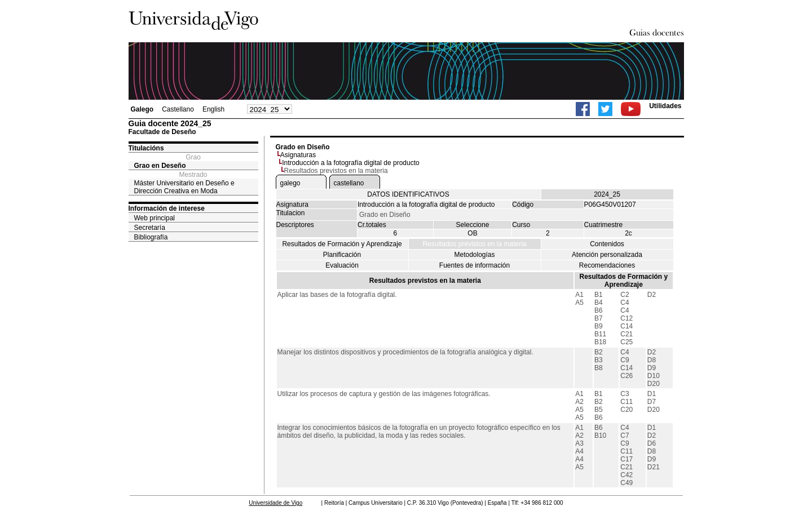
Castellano (178, 109)
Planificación (342, 255)
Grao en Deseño (160, 166)
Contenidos (607, 244)
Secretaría (150, 228)
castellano (349, 183)
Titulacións (146, 148)
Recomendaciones (607, 265)
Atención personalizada (607, 255)
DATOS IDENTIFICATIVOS (408, 194)
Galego (142, 109)
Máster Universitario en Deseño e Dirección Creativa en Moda (184, 187)
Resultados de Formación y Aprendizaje (342, 244)
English (213, 109)
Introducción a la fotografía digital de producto (351, 163)
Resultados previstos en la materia (474, 244)
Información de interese (167, 208)
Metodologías (474, 255)
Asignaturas (298, 155)
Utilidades (665, 106)
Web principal (155, 218)
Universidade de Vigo (275, 503)
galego (290, 183)
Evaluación (342, 265)
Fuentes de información (475, 265)
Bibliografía (151, 237)
